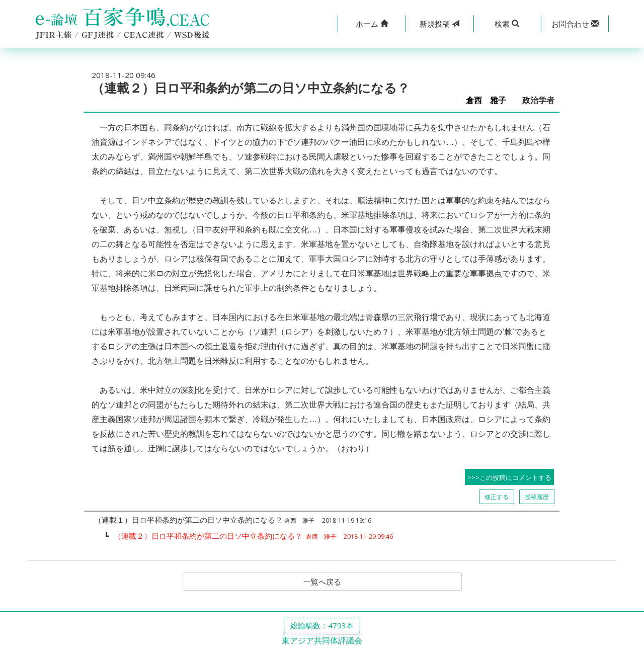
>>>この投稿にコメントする (509, 477)
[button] (372, 24)
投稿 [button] (439, 24)
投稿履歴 (537, 497)
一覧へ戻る (322, 582)
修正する (497, 497)
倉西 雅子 (490, 100)
